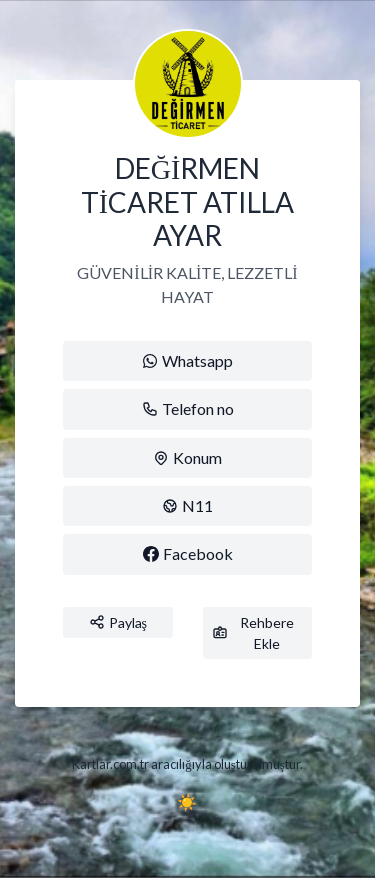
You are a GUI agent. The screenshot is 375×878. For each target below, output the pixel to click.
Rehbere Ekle (253, 633)
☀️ (187, 801)
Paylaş (118, 622)
